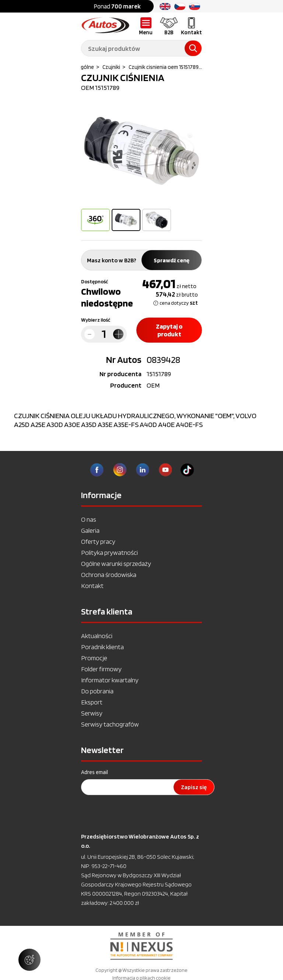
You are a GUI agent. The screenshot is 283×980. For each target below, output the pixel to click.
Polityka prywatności (109, 552)
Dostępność (95, 281)
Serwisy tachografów (110, 724)
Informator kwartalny (110, 680)
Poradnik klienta (102, 647)
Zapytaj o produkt (169, 330)
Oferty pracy (98, 541)
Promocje (94, 658)
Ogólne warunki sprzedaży (116, 563)
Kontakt (92, 586)
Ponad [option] (117, 6)
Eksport (92, 702)
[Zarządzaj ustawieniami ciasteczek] (29, 960)
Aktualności (97, 636)
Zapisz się (194, 787)
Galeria (90, 530)
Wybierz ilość (96, 320)
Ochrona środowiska (109, 575)
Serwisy (92, 713)
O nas (89, 519)
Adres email (95, 772)
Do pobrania (97, 691)
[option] (141, 151)
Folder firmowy (101, 669)
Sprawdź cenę (172, 260)
